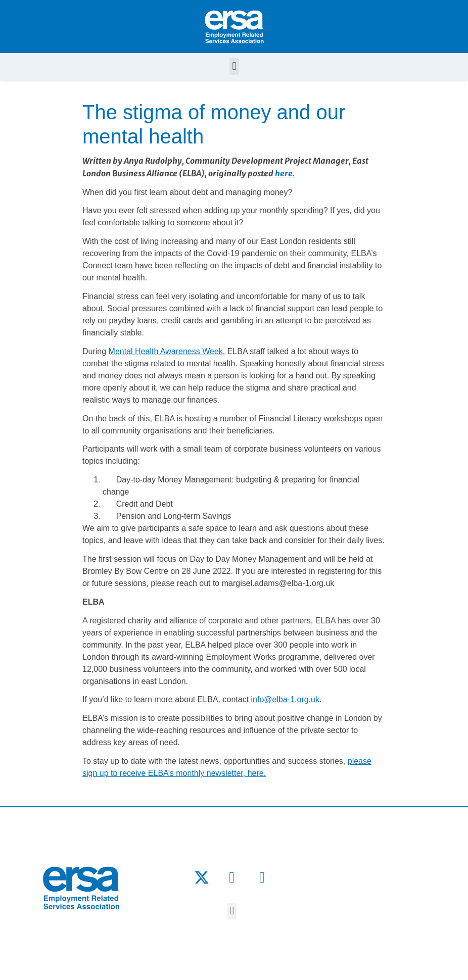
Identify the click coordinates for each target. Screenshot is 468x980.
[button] (234, 66)
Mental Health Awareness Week (166, 351)
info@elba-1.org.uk (285, 699)
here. (286, 173)
